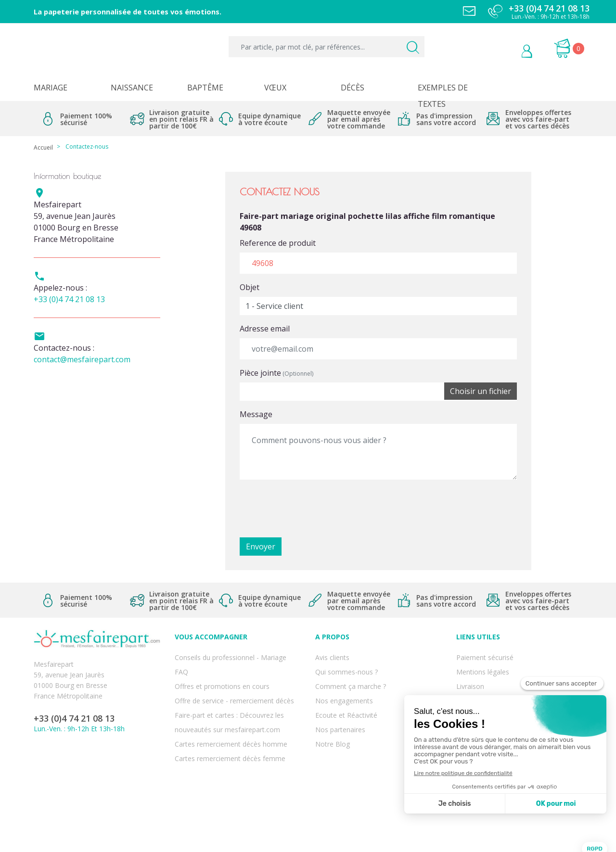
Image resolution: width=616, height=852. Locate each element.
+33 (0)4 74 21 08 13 (69, 299)
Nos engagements (344, 687)
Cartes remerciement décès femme (230, 730)
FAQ (181, 666)
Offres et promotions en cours (222, 677)
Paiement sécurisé (485, 655)
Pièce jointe (276, 373)
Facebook (45, 776)
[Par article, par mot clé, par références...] (327, 47)
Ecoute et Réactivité (346, 698)
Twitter (68, 776)
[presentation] (313, 506)
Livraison (470, 677)
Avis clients (332, 655)
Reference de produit (278, 243)
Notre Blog (333, 719)
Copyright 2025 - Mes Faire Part (308, 837)
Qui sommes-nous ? (346, 666)
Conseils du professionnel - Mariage (231, 655)
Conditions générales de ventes (505, 687)
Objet (250, 287)
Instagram (114, 776)
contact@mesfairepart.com (82, 359)
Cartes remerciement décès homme (231, 719)
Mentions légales (483, 666)
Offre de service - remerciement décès (234, 687)
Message (256, 414)
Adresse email (265, 329)
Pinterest (90, 776)
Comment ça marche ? (351, 677)
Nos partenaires (340, 708)
